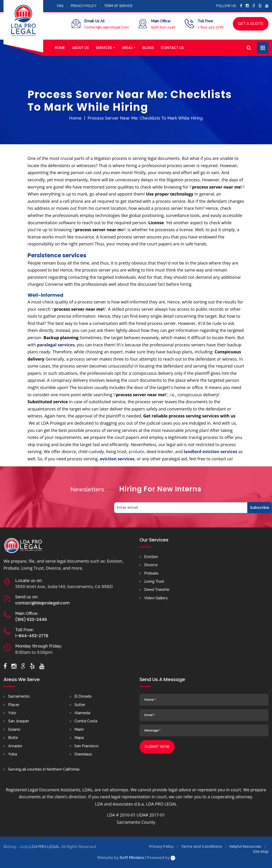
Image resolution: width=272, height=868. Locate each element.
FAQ (60, 6)
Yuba (13, 754)
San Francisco (86, 746)
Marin (79, 729)
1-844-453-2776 (211, 27)
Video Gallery (156, 598)
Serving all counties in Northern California (44, 769)
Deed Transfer (157, 590)
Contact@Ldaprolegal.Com (106, 27)
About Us (80, 48)
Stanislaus (83, 754)
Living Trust (154, 581)
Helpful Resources (245, 846)
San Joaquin (19, 721)
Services (104, 48)
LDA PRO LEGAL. (45, 847)
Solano (14, 729)
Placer (14, 705)
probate (137, 451)
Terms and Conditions (202, 846)
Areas (127, 48)
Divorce (151, 565)
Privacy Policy (84, 6)
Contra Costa (86, 721)
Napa (79, 738)
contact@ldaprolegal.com (42, 603)
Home (60, 48)
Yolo (12, 713)
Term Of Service (118, 6)
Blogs (148, 48)
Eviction (151, 557)
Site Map (261, 852)
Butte (13, 738)
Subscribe (260, 508)
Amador (15, 746)
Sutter (80, 705)
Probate (151, 573)
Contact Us (172, 48)
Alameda (82, 713)
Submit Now (157, 747)
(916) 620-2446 (163, 27)
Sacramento (19, 696)
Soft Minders (132, 858)
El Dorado (83, 696)
